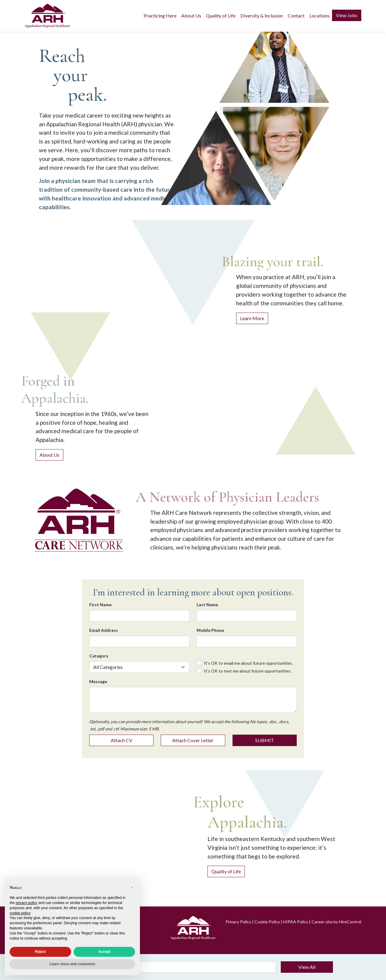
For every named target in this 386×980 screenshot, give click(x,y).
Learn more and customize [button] (72, 964)
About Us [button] (191, 16)
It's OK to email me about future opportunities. (248, 663)
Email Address (104, 630)
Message (98, 681)
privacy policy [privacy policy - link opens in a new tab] (27, 903)
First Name (100, 605)
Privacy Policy (238, 922)
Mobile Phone (210, 630)
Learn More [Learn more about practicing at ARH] (252, 318)
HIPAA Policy (296, 922)
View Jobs (347, 15)
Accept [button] (104, 952)
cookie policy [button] (20, 913)
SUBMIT (265, 740)
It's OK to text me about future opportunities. (248, 671)
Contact (296, 16)
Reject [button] (40, 952)
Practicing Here (160, 16)
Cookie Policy (267, 922)
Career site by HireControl (336, 922)
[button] (132, 888)
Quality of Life (221, 16)
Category (99, 656)
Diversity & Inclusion (262, 16)
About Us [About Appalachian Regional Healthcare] (49, 455)
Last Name (207, 605)
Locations (320, 16)
